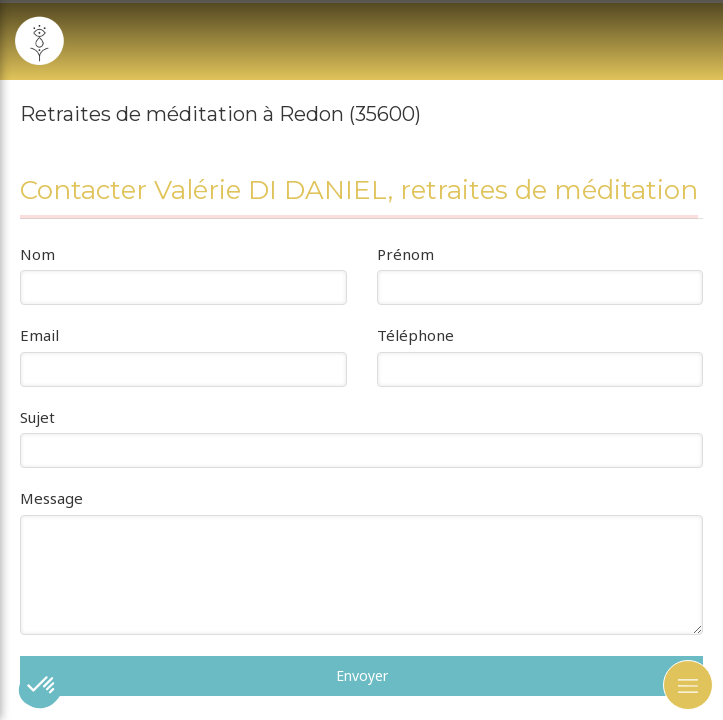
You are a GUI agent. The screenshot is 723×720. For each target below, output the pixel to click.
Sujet (37, 417)
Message (51, 498)
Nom (37, 254)
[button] (42, 686)
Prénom (405, 254)
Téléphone (415, 335)
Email (39, 335)
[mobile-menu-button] (688, 685)
